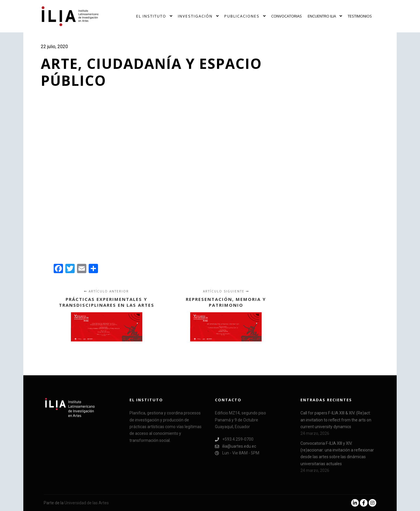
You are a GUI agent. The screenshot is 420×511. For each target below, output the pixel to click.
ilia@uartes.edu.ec (236, 446)
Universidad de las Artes (87, 503)
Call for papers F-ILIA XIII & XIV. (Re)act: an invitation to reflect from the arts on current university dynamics (336, 420)
